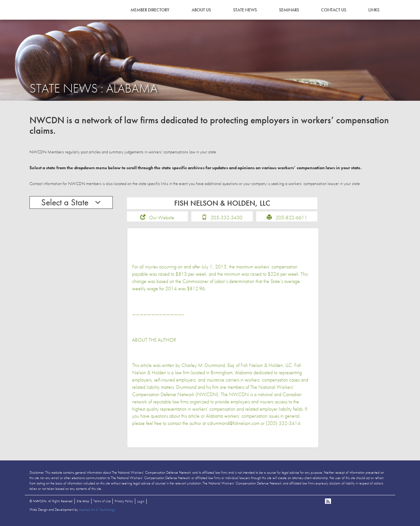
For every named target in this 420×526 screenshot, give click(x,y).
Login (141, 505)
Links (374, 10)
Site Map (83, 505)
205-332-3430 (226, 222)
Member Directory (150, 10)
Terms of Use (102, 505)
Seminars (289, 10)
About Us (201, 10)
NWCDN (47, 18)
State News (245, 10)
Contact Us (334, 10)
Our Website (162, 222)
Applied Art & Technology (97, 514)
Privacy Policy (124, 505)
